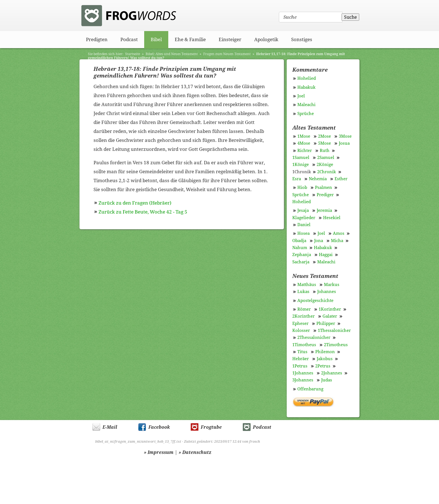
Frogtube (211, 427)
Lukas (303, 292)
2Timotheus (336, 345)
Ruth (325, 151)
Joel (301, 96)
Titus (302, 352)
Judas (327, 380)
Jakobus (325, 359)
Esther (341, 179)
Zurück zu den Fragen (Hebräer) (135, 203)
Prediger (325, 195)
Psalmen (324, 187)
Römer (304, 309)
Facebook (159, 427)
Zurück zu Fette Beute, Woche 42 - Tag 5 (143, 212)
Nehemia (318, 179)
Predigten (97, 39)
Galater (330, 316)
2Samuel (326, 158)
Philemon (325, 352)
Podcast (129, 39)
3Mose (345, 136)
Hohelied (307, 78)
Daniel (304, 225)
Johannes (327, 292)
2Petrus (323, 366)
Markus (332, 285)
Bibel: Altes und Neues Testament (172, 54)
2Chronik (327, 172)
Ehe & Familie (190, 39)
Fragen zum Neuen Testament (227, 54)
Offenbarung (310, 389)
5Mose (324, 143)
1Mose (304, 136)
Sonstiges (302, 39)
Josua (344, 143)
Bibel (156, 39)
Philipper (326, 324)
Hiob (302, 187)
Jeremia (324, 210)
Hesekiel (332, 218)
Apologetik (266, 39)
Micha (337, 241)
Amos (339, 233)
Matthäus (307, 285)
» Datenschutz (195, 452)
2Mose (324, 136)
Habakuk (306, 87)
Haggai (326, 255)
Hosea (303, 233)
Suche (351, 17)
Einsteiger (230, 39)
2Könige (325, 165)
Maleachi (306, 105)
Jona (319, 241)
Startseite (133, 54)
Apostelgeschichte (315, 301)
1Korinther (330, 309)
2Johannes (332, 373)
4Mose (304, 143)
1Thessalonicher (334, 330)
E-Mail (110, 427)
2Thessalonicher (314, 337)
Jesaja (303, 210)
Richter (305, 151)
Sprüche (306, 114)
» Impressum (159, 452)
